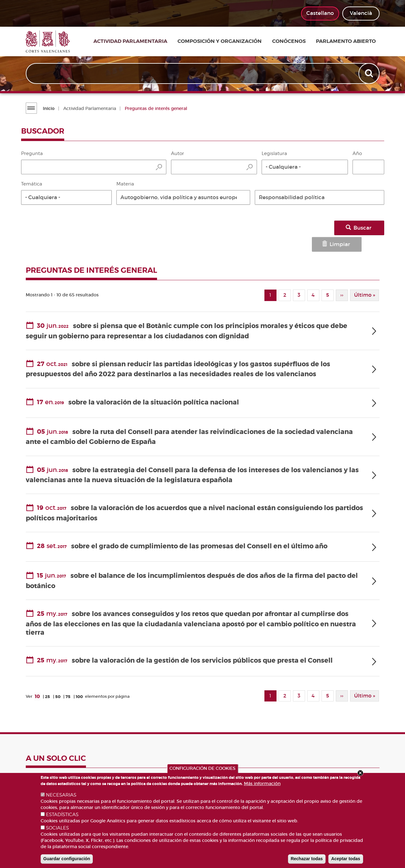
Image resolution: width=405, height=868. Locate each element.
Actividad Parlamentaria (89, 108)
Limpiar (318, 228)
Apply (369, 74)
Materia (125, 184)
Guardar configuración (67, 859)
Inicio (48, 108)
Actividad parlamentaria (143, 42)
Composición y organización (229, 42)
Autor (178, 153)
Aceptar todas (346, 859)
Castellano (320, 13)
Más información (262, 783)
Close (360, 773)
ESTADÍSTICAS (62, 815)
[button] (305, 167)
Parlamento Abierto (350, 42)
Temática (32, 184)
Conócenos (295, 42)
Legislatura (274, 153)
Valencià (361, 13)
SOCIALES (57, 828)
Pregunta (32, 153)
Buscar (363, 228)
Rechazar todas (307, 859)
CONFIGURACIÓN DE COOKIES (202, 768)
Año (357, 153)
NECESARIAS (61, 795)
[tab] (203, 312)
